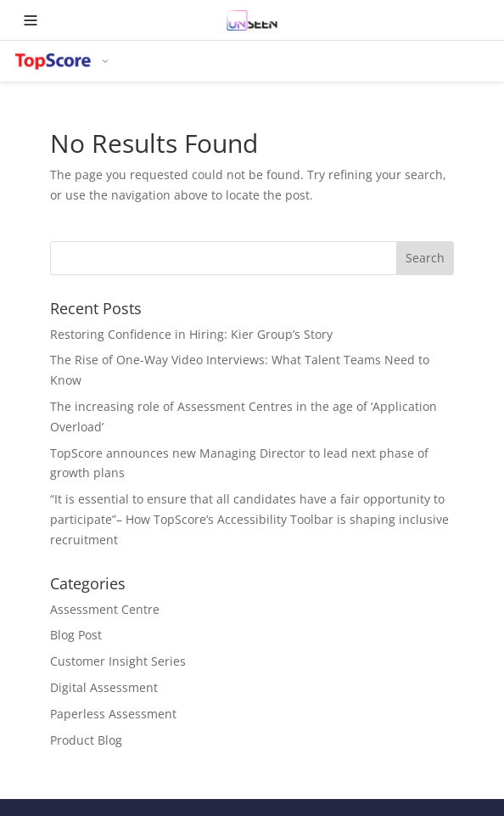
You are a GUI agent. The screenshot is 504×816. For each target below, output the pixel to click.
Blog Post (76, 635)
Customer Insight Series (118, 661)
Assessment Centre (105, 609)
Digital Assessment (104, 687)
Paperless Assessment (113, 714)
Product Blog (86, 740)
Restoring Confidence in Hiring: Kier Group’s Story (191, 334)
